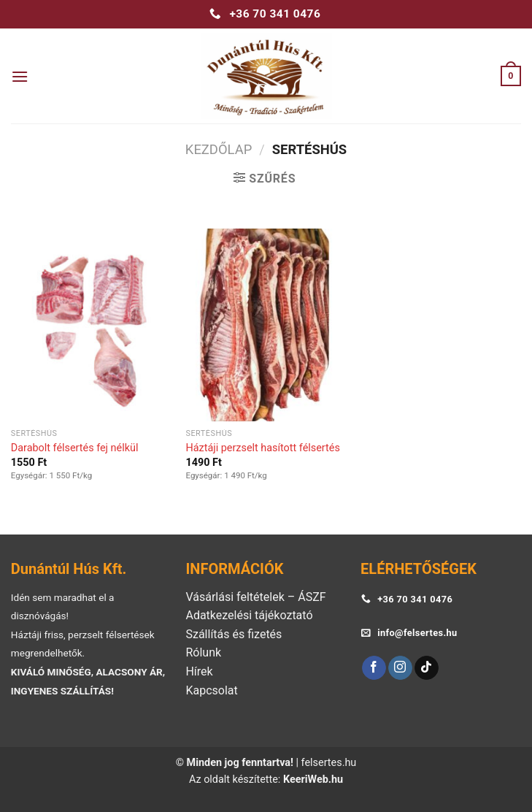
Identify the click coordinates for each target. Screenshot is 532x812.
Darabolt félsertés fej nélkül (75, 448)
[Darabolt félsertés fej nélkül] (91, 325)
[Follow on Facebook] (374, 668)
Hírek (199, 671)
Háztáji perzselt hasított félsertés (262, 448)
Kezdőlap (219, 149)
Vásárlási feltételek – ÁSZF (255, 597)
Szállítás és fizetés (234, 634)
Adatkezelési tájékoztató (249, 615)
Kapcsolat (211, 690)
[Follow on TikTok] (427, 668)
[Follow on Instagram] (400, 668)
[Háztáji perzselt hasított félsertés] (266, 325)
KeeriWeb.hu (313, 780)
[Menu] (20, 76)
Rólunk (203, 652)
